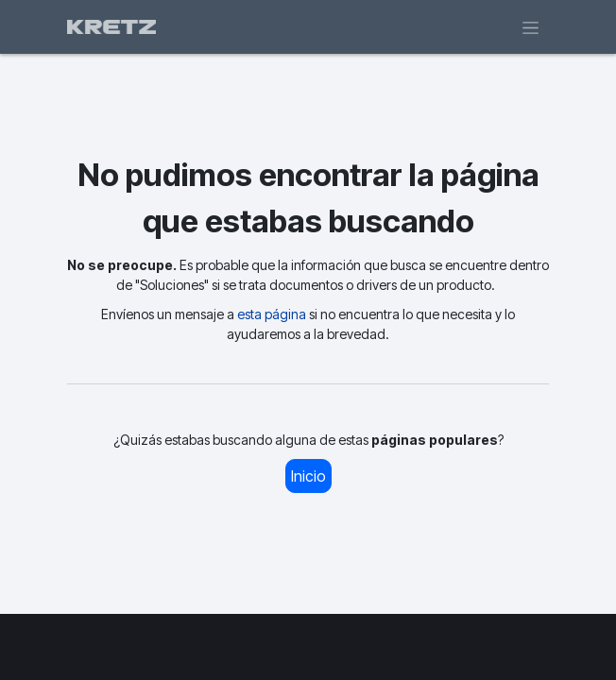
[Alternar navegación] (530, 27)
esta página (272, 314)
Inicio (308, 476)
